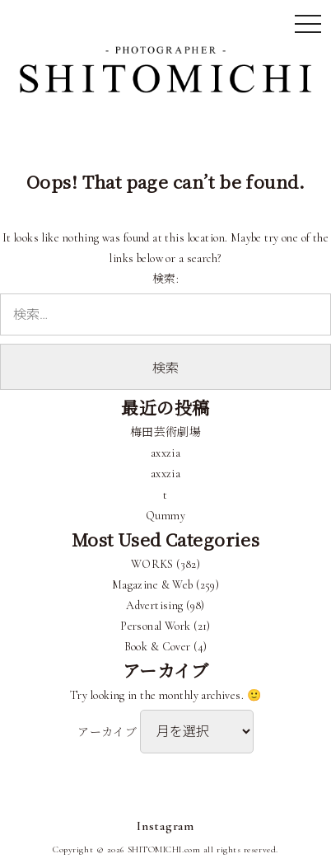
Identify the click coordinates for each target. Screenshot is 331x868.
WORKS (152, 564)
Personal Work (155, 626)
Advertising (155, 605)
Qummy (165, 516)
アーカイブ (107, 732)
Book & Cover (158, 647)
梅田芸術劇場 (166, 432)
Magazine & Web (153, 585)
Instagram (165, 826)
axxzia (166, 453)
